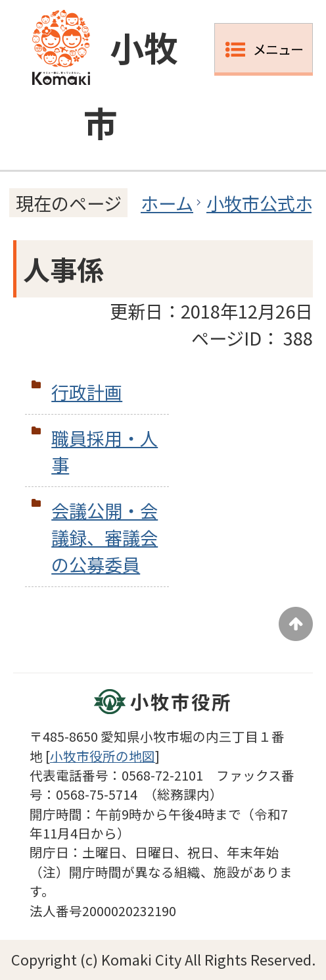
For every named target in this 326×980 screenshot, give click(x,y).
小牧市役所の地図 (103, 756)
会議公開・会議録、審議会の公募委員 (105, 537)
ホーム (167, 203)
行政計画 (87, 392)
